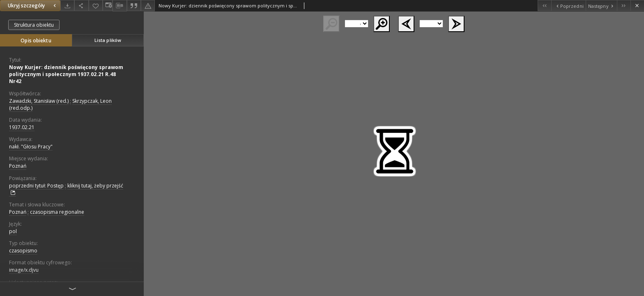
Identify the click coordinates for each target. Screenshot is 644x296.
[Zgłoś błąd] (148, 6)
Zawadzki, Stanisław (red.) (39, 101)
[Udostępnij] (81, 6)
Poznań (18, 166)
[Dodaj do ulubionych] (96, 6)
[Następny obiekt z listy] (601, 6)
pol (13, 231)
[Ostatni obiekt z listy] (624, 6)
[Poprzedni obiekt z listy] (568, 6)
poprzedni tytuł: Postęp (36, 186)
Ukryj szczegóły (33, 6)
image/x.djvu (24, 270)
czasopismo (23, 251)
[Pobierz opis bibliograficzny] (120, 6)
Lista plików (108, 40)
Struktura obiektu (34, 25)
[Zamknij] (637, 6)
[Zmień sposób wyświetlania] (108, 6)
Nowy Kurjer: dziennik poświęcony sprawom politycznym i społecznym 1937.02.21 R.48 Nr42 (66, 74)
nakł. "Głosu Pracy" (31, 147)
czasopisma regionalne (57, 212)
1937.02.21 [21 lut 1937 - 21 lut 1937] (22, 127)
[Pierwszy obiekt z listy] (544, 6)
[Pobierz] (67, 6)
